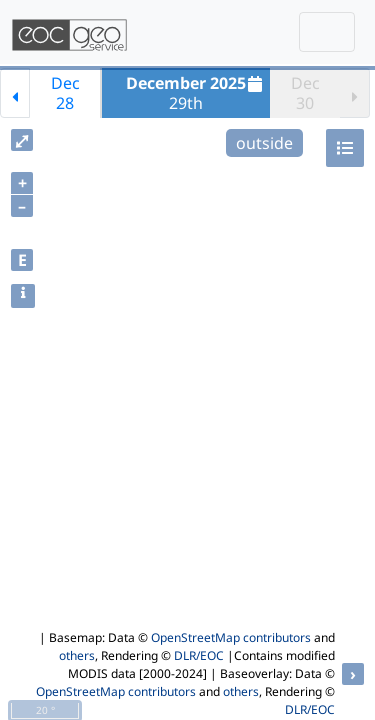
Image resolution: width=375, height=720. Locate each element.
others (77, 655)
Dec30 (305, 93)
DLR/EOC (199, 655)
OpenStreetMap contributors (231, 637)
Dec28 (65, 93)
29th (196, 93)
